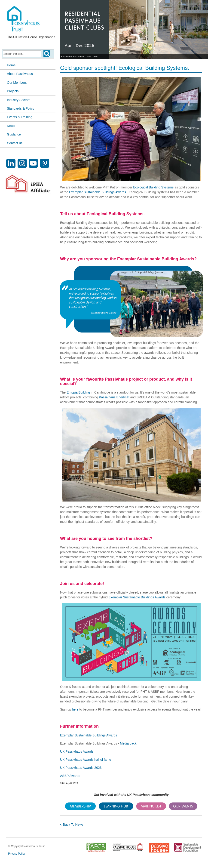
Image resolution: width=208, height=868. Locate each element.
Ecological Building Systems (153, 187)
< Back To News (72, 825)
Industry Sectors (19, 100)
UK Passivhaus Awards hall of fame (86, 760)
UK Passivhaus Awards (77, 751)
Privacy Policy (17, 854)
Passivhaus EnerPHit (115, 397)
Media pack (128, 743)
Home (11, 65)
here (75, 709)
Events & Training (20, 117)
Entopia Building (78, 392)
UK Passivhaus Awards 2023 (81, 768)
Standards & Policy (21, 108)
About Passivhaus (20, 74)
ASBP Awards (70, 776)
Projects (13, 91)
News (11, 126)
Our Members (17, 83)
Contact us (15, 143)
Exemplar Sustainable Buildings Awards (98, 192)
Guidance (14, 134)
